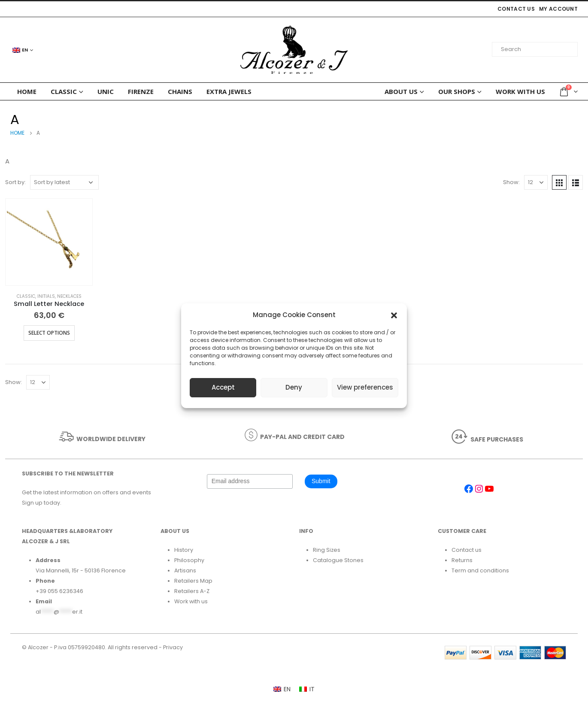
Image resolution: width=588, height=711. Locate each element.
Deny (294, 387)
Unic (106, 91)
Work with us (520, 91)
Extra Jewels (229, 91)
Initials (46, 296)
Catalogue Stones (338, 560)
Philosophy (189, 560)
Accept (223, 387)
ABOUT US (401, 91)
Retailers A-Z (192, 591)
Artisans (185, 570)
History (184, 550)
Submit (321, 481)
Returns (462, 560)
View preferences (365, 387)
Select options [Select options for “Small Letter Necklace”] (49, 333)
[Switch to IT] (307, 689)
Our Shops (457, 91)
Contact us (516, 9)
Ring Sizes (327, 550)
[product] (49, 242)
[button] (394, 315)
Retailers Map (193, 581)
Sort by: (15, 182)
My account (558, 9)
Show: (511, 182)
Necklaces (69, 296)
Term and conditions (480, 570)
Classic (64, 91)
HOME (27, 91)
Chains (180, 91)
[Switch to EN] (282, 689)
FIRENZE (141, 91)
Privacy (173, 647)
